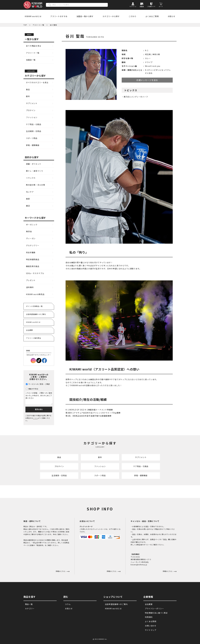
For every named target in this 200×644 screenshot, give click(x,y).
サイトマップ (151, 630)
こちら (35, 418)
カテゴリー (30, 609)
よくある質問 (151, 621)
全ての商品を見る (34, 46)
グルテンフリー (33, 245)
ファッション (32, 117)
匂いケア (30, 192)
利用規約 (149, 617)
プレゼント (31, 280)
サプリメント (32, 103)
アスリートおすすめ (59, 16)
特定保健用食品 (33, 259)
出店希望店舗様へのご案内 (36, 314)
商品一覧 (29, 604)
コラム (68, 604)
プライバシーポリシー (154, 609)
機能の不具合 (32, 389)
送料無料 (30, 287)
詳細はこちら (112, 571)
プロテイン (31, 110)
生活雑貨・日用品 (34, 131)
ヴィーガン (31, 238)
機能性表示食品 (33, 266)
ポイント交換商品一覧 (34, 306)
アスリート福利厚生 (34, 338)
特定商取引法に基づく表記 (156, 613)
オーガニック (32, 225)
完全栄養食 (31, 252)
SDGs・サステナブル (35, 273)
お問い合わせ (151, 626)
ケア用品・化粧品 (34, 124)
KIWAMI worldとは (33, 16)
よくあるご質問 (152, 16)
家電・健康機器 (33, 145)
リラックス (31, 178)
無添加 (29, 231)
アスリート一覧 (38, 25)
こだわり (132, 16)
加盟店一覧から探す (85, 16)
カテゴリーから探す (111, 16)
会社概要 (29, 330)
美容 (28, 199)
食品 (28, 89)
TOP (25, 25)
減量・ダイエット (34, 164)
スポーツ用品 (32, 138)
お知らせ (171, 16)
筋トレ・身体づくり (35, 171)
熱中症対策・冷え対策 (35, 185)
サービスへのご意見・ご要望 (38, 384)
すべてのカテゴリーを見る (37, 82)
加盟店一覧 (31, 60)
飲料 (28, 96)
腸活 (28, 206)
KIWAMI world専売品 (35, 294)
